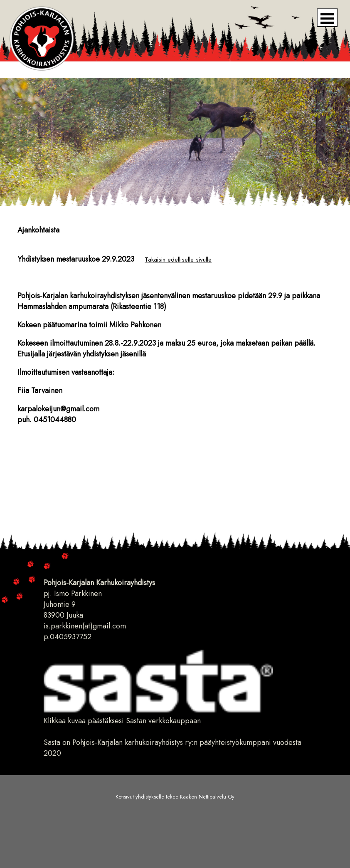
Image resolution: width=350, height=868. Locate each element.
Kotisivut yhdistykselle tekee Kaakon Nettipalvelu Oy (175, 797)
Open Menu (327, 18)
